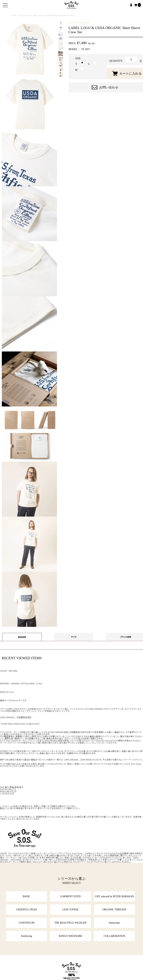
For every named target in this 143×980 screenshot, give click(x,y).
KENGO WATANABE (71, 936)
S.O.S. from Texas (25, 15)
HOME (14, 15)
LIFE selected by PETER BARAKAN (114, 896)
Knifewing (27, 936)
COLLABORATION (114, 936)
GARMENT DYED (70, 896)
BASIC (27, 896)
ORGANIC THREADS (114, 910)
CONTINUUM (27, 923)
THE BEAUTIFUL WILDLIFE (71, 923)
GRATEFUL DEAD (27, 910)
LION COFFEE (71, 910)
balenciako (114, 923)
